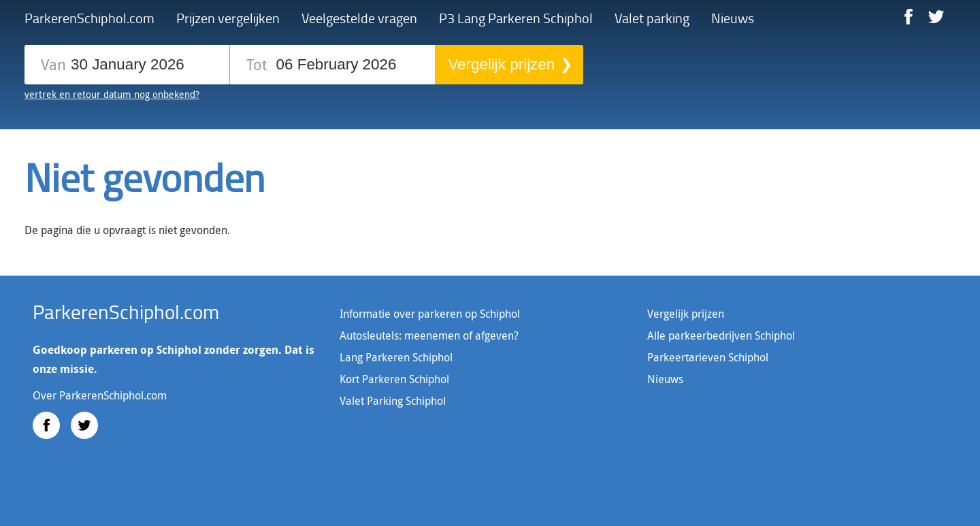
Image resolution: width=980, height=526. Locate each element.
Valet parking (652, 18)
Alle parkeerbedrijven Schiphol (721, 335)
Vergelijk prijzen (501, 64)
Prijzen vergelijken (228, 18)
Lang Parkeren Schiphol (396, 357)
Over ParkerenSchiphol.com (100, 395)
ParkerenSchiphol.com (89, 18)
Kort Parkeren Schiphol (394, 379)
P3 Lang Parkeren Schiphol (516, 18)
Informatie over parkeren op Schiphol (430, 314)
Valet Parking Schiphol (393, 401)
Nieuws (733, 18)
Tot (257, 63)
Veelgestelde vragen (359, 18)
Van (53, 63)
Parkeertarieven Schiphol (708, 357)
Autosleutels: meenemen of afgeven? (429, 335)
